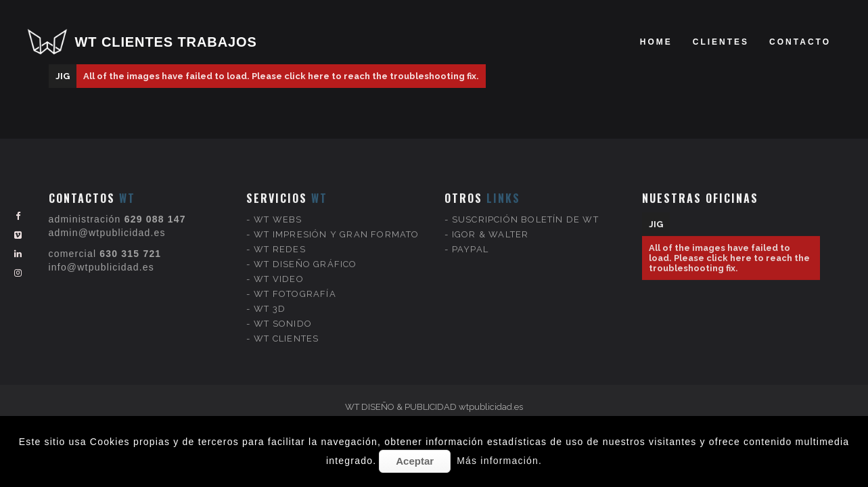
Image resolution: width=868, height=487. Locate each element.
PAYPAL (470, 235)
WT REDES (280, 235)
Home (656, 42)
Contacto (800, 42)
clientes (721, 42)
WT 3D (270, 295)
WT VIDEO (279, 265)
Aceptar (415, 461)
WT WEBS (278, 205)
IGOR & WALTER (490, 220)
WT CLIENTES (286, 324)
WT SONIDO (283, 309)
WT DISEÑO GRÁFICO (305, 250)
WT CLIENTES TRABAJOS (166, 42)
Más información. (499, 461)
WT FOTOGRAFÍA (295, 280)
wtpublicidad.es (491, 407)
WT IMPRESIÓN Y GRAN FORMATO (336, 220)
